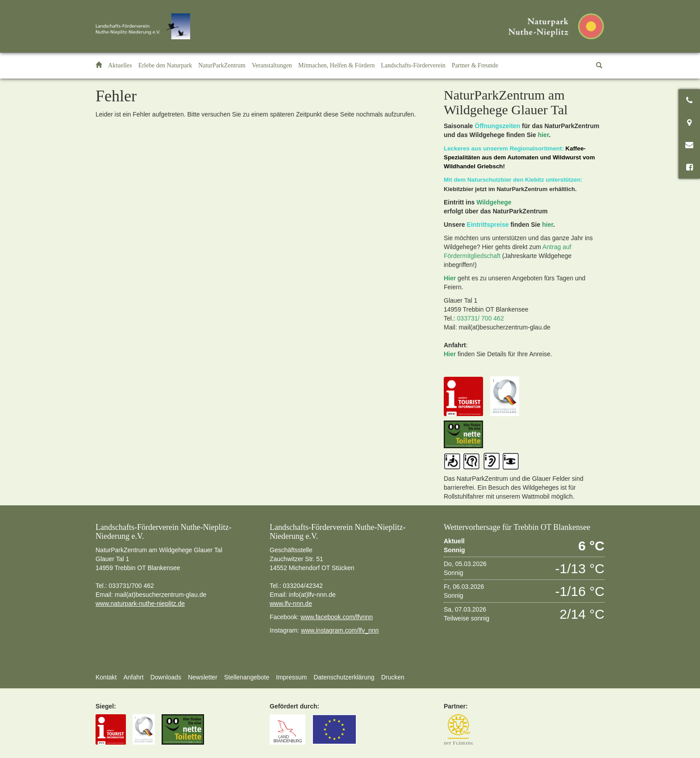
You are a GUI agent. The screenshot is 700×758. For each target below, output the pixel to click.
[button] (165, 66)
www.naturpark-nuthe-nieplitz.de (140, 604)
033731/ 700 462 (481, 318)
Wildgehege (494, 202)
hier (544, 135)
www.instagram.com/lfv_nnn (340, 630)
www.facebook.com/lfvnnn (337, 617)
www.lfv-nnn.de (291, 604)
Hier (450, 278)
